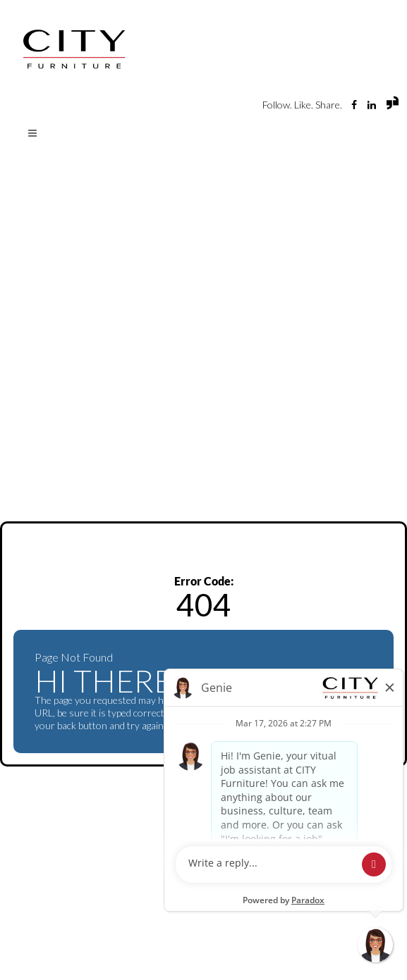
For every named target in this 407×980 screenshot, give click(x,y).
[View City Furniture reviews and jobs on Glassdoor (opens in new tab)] (393, 106)
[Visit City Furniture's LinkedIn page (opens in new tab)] (373, 105)
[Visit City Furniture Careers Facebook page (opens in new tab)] (355, 105)
